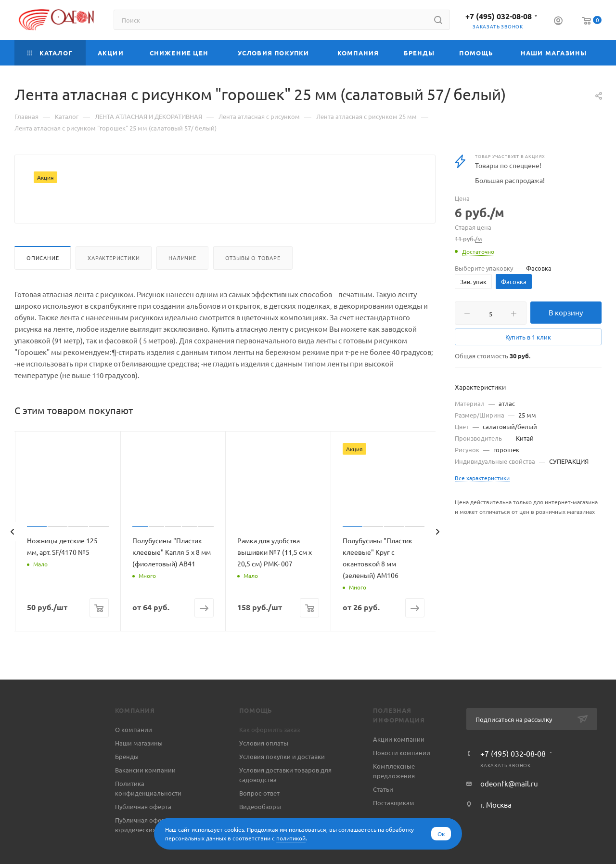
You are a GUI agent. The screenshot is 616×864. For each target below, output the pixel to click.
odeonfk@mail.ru (509, 806)
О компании (134, 753)
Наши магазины (139, 766)
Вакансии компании (145, 793)
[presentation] (12, 555)
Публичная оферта (143, 830)
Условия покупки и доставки (282, 779)
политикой (291, 838)
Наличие (182, 281)
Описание (43, 281)
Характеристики (114, 281)
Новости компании (402, 776)
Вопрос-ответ (259, 816)
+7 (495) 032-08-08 (499, 16)
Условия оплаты (264, 766)
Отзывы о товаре (253, 281)
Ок (441, 834)
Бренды (127, 779)
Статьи (383, 812)
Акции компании (399, 762)
